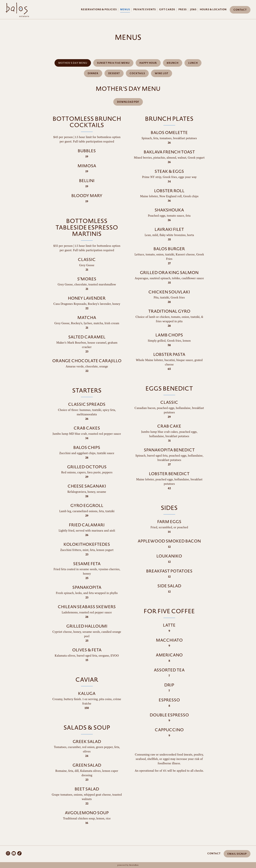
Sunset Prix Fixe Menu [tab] (113, 63)
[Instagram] (8, 853)
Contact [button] (240, 10)
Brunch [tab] (173, 63)
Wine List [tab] (162, 73)
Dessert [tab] (114, 73)
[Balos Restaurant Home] (17, 9)
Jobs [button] (193, 10)
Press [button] (183, 10)
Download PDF (128, 102)
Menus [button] (125, 10)
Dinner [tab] (93, 73)
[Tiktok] (19, 853)
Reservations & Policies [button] (99, 10)
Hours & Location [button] (213, 10)
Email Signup (237, 854)
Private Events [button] (145, 10)
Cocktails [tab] (137, 73)
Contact (214, 854)
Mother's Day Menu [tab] (73, 63)
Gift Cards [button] (167, 10)
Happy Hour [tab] (148, 63)
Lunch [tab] (193, 63)
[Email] (14, 853)
